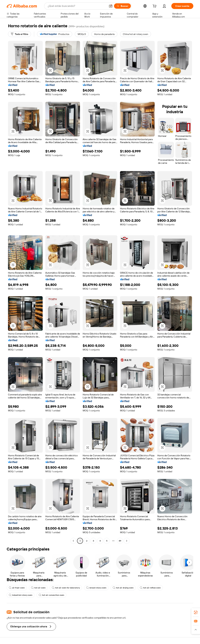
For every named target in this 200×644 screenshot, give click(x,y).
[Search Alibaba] (77, 6)
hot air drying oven (123, 588)
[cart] (155, 6)
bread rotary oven (96, 588)
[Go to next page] (127, 541)
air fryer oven (17, 588)
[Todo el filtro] (19, 34)
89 (120, 541)
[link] (196, 612)
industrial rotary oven (21, 595)
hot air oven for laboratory (66, 588)
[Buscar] (122, 6)
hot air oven (38, 588)
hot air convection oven (51, 595)
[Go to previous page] (73, 541)
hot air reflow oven (150, 588)
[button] (111, 6)
